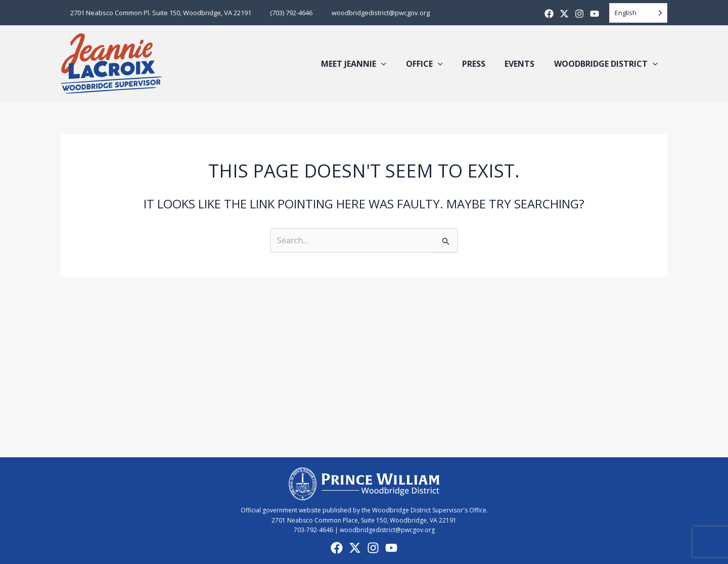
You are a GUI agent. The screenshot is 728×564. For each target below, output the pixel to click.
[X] (564, 14)
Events (525, 64)
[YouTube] (391, 548)
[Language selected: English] (638, 13)
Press (482, 64)
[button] (396, 64)
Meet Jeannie (369, 64)
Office (436, 64)
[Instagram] (579, 14)
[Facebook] (549, 14)
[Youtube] (595, 14)
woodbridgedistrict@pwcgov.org (366, 13)
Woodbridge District (607, 64)
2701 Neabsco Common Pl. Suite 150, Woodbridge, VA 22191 (158, 13)
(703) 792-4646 (283, 13)
